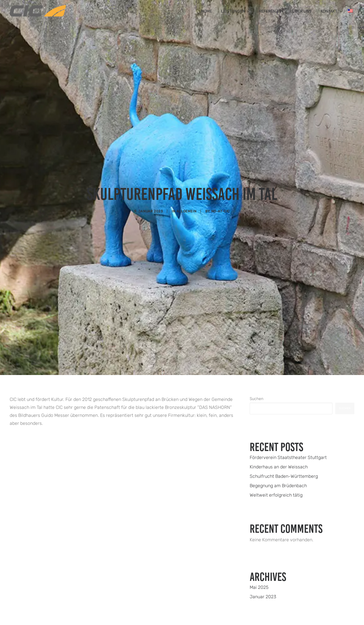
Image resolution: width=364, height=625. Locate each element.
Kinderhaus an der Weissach (279, 413)
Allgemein (186, 184)
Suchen (257, 345)
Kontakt (329, 11)
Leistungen (235, 11)
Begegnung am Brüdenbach (278, 432)
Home (206, 11)
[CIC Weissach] (38, 11)
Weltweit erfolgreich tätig (276, 441)
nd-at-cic (221, 184)
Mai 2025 (259, 534)
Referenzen (271, 11)
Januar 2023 (263, 543)
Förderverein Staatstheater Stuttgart (288, 404)
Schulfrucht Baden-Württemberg (284, 423)
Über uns (302, 11)
